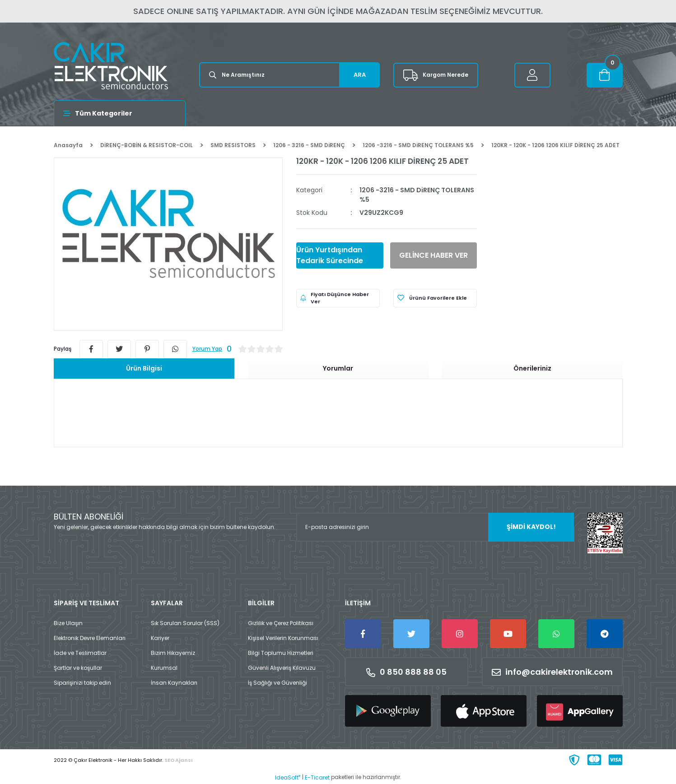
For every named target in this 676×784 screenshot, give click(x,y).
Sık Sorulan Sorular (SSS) (185, 623)
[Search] (289, 75)
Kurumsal (164, 668)
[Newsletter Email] (435, 527)
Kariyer (160, 638)
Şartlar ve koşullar (78, 668)
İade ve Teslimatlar (80, 653)
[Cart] (605, 75)
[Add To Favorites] (435, 298)
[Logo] (111, 66)
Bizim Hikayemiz (173, 653)
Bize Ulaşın (68, 623)
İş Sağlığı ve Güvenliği (277, 683)
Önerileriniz (532, 368)
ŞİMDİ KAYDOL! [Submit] (531, 527)
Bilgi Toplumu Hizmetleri (281, 653)
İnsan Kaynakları (174, 683)
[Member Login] (532, 75)
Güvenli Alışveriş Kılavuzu (282, 668)
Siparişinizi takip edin (82, 683)
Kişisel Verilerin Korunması (283, 638)
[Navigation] (120, 113)
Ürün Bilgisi (144, 368)
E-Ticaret (317, 777)
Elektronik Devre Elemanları (90, 638)
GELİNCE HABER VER (434, 255)
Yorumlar (338, 368)
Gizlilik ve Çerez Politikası (281, 623)
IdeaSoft (288, 777)
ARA (360, 75)
